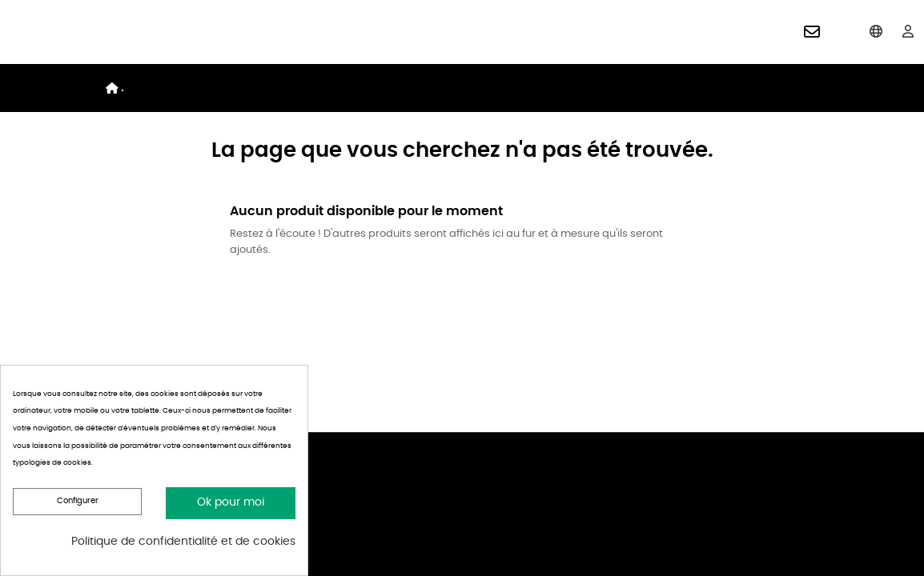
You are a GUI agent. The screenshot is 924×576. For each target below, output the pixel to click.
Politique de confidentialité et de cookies (183, 542)
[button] (812, 32)
